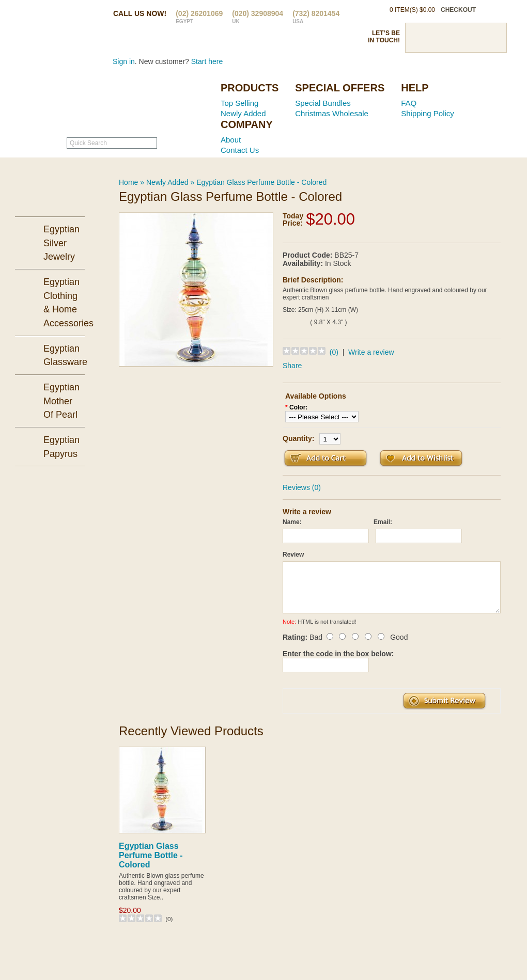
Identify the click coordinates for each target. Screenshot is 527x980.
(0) (334, 352)
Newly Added (243, 113)
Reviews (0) (302, 487)
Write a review (371, 352)
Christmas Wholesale (332, 113)
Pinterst (456, 38)
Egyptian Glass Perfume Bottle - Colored (261, 182)
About (231, 140)
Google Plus (474, 38)
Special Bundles (323, 103)
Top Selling (239, 103)
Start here (207, 61)
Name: (292, 522)
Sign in (124, 61)
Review (293, 555)
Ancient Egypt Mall (147, 104)
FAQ (409, 103)
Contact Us (240, 150)
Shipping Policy (428, 113)
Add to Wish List (421, 458)
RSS (492, 38)
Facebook (420, 38)
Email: (383, 522)
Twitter (438, 38)
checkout (458, 10)
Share (292, 366)
